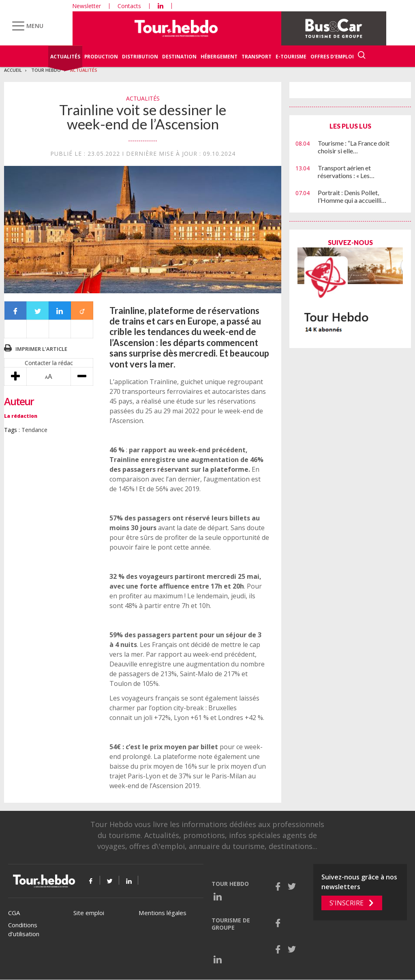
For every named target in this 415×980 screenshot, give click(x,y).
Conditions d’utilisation (24, 929)
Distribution (140, 57)
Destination (179, 57)
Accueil (13, 70)
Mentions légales (163, 913)
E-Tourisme (291, 57)
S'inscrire (347, 903)
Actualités (65, 57)
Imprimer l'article (41, 349)
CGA (14, 913)
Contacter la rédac (49, 363)
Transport (257, 57)
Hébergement (219, 57)
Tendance (34, 430)
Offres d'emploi (332, 57)
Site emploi (89, 913)
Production (101, 57)
